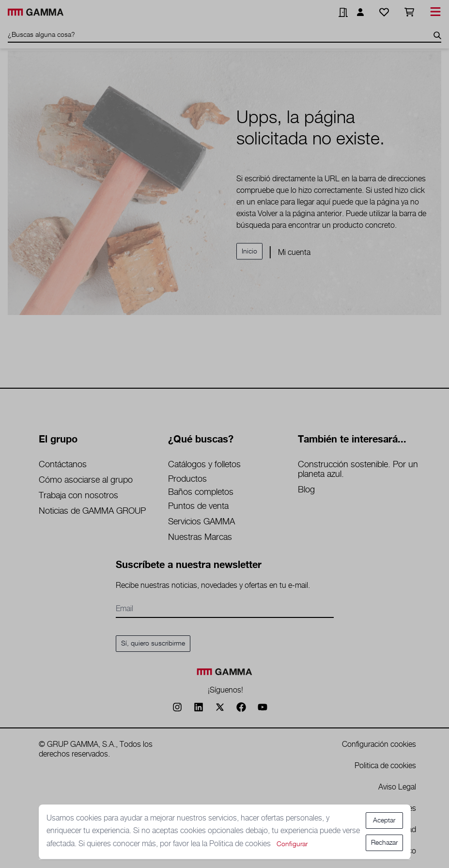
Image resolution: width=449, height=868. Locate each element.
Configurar (292, 844)
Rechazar (384, 843)
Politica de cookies (241, 844)
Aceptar (384, 821)
